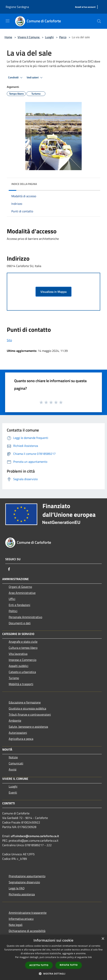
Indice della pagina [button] (24, 184)
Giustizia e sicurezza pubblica (27, 708)
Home (8, 37)
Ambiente (15, 721)
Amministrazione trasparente (28, 913)
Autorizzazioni (18, 733)
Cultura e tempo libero (23, 648)
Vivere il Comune (29, 37)
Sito (9, 340)
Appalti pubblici (19, 666)
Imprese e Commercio (22, 660)
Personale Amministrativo (25, 617)
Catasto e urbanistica (22, 672)
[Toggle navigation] (8, 21)
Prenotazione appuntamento (27, 876)
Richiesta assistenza (22, 894)
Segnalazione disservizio (24, 882)
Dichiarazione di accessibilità (27, 931)
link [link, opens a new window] (90, 957)
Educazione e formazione (25, 702)
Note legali (16, 925)
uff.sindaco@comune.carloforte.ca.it (35, 836)
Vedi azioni (35, 78)
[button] (53, 974)
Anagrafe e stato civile (23, 642)
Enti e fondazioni (19, 605)
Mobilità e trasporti (21, 684)
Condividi (16, 78)
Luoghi (49, 37)
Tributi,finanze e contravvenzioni (30, 714)
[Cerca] (99, 21)
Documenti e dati (20, 623)
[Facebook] (9, 569)
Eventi (13, 792)
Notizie (13, 757)
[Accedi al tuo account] (85, 7)
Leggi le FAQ (17, 888)
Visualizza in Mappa (53, 292)
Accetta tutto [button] (39, 965)
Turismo (14, 678)
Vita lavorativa (18, 654)
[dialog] (53, 957)
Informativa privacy (21, 919)
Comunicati (16, 763)
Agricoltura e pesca (21, 739)
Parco (63, 37)
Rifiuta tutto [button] (69, 965)
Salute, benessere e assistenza (28, 727)
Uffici (12, 599)
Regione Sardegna (17, 7)
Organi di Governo (20, 587)
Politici (13, 611)
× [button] (103, 939)
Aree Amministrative (22, 593)
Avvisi (13, 769)
